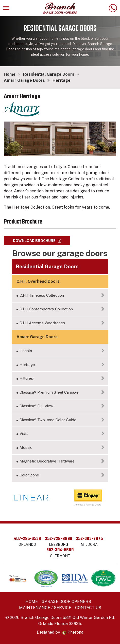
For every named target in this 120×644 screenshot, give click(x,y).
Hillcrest (27, 378)
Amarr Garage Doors (37, 337)
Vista (24, 434)
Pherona (75, 632)
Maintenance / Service (45, 608)
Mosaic (26, 447)
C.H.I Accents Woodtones (42, 323)
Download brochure (37, 241)
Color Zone (29, 475)
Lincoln (26, 351)
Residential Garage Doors (47, 267)
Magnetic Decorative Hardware (47, 461)
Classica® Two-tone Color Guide (48, 420)
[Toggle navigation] (6, 8)
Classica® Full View (36, 406)
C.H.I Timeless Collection (42, 295)
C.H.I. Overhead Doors (38, 281)
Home (32, 602)
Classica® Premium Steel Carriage (49, 392)
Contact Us (88, 608)
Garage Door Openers (66, 602)
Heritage (27, 365)
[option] (32, 498)
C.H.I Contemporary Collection (46, 309)
